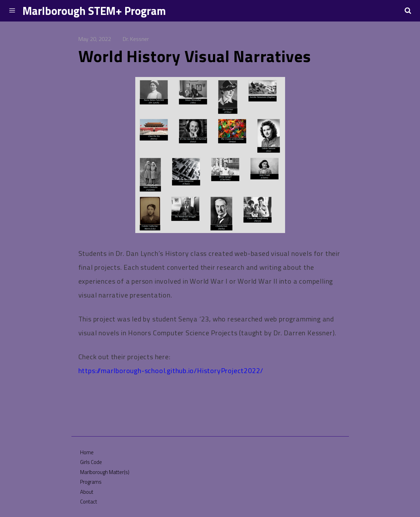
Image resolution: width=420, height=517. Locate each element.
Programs (91, 482)
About (87, 492)
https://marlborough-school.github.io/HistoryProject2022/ (171, 370)
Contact (89, 502)
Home (87, 452)
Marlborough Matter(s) (105, 472)
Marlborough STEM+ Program (94, 11)
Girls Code (91, 462)
